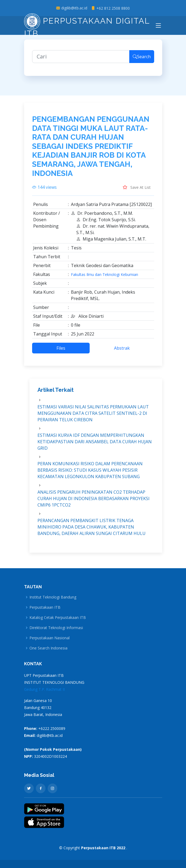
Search (142, 60)
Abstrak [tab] (122, 352)
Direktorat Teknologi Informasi (56, 628)
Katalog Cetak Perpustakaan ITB (58, 618)
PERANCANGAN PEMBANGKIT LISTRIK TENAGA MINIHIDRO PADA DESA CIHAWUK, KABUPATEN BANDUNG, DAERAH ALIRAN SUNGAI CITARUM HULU (92, 530)
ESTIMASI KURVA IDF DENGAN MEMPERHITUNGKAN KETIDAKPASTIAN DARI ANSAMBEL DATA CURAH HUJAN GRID (95, 445)
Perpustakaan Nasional (50, 638)
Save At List (137, 191)
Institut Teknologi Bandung (53, 597)
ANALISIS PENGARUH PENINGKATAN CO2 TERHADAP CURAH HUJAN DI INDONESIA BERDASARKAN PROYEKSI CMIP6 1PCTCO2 (94, 502)
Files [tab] (61, 352)
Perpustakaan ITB (45, 607)
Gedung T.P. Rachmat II (44, 689)
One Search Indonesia (48, 648)
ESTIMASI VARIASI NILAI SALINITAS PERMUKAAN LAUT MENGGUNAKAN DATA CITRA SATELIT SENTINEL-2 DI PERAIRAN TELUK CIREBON (93, 417)
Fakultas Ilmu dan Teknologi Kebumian (105, 278)
